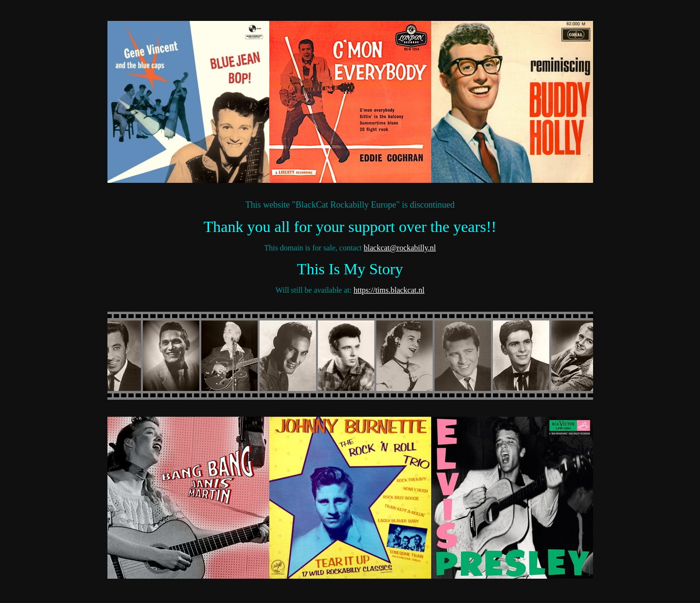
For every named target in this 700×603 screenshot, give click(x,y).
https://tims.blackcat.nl (389, 290)
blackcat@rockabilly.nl (400, 248)
